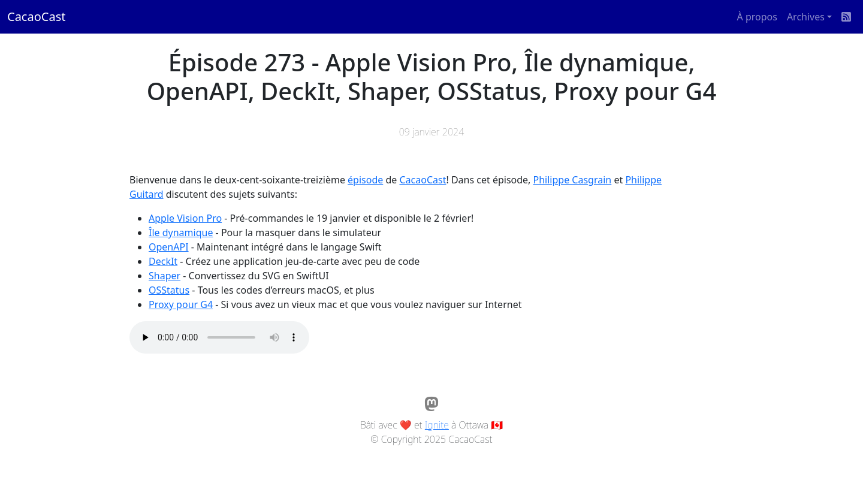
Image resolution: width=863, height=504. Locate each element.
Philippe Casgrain (573, 180)
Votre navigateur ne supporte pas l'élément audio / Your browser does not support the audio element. (219, 337)
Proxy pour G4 (181, 304)
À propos (757, 17)
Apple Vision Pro (185, 218)
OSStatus (169, 290)
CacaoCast (36, 16)
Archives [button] (806, 17)
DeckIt (163, 261)
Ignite (437, 425)
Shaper (165, 276)
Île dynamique (181, 233)
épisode (365, 180)
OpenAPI (169, 247)
